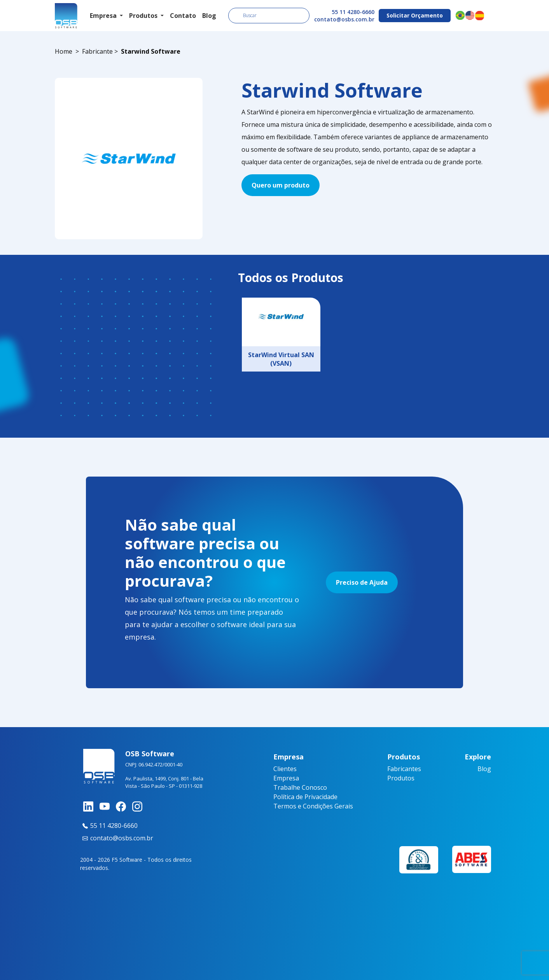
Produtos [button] (144, 16)
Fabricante (97, 51)
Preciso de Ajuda (362, 582)
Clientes (285, 769)
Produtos (401, 778)
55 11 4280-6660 (353, 12)
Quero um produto (281, 185)
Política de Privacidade (305, 797)
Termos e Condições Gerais (313, 806)
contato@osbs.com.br (344, 19)
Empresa (286, 778)
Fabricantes (404, 769)
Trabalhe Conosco (300, 787)
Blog (209, 16)
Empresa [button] (104, 16)
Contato (183, 16)
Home (64, 51)
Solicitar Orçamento (415, 15)
